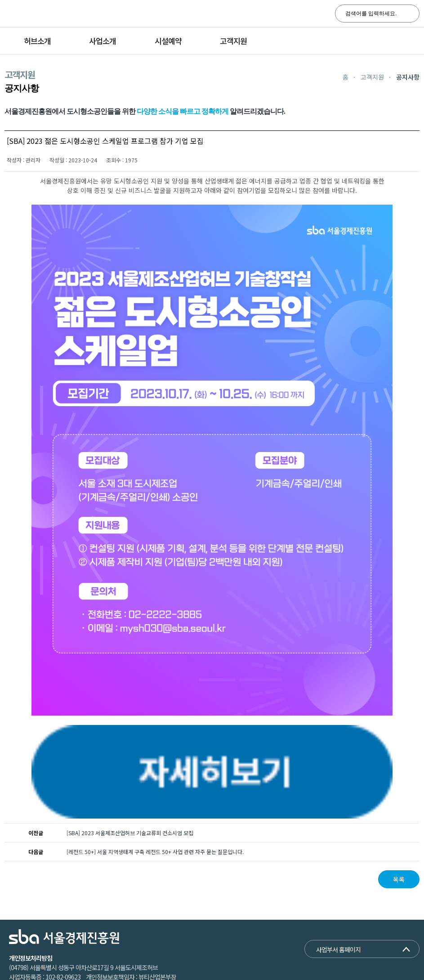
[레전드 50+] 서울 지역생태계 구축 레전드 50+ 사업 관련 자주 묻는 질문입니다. (155, 831)
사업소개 (103, 41)
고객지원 (233, 41)
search (407, 13)
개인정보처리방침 (31, 938)
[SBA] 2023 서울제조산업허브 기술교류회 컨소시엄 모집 (130, 812)
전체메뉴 (411, 41)
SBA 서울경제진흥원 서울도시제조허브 (70, 13)
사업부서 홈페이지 (338, 929)
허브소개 (37, 41)
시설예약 (168, 41)
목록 (399, 859)
